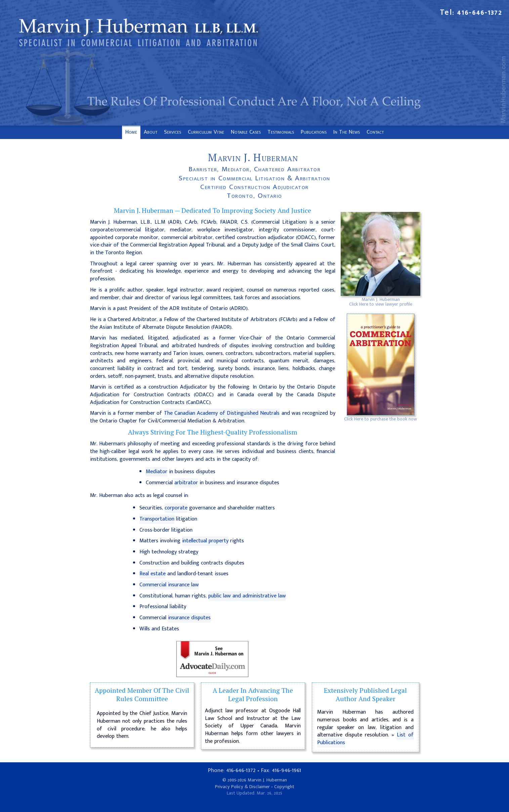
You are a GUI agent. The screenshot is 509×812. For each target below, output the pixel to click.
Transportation (157, 519)
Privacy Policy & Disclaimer (242, 787)
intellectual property (205, 541)
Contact (375, 132)
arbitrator (186, 483)
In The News (347, 132)
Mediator (157, 472)
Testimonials (281, 132)
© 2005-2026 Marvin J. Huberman (255, 780)
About (151, 132)
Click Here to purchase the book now (380, 419)
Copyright (284, 787)
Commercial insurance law (169, 585)
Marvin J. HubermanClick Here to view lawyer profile (381, 302)
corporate (176, 508)
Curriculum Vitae (206, 132)
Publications (314, 132)
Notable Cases (246, 132)
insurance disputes (189, 618)
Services (173, 132)
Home (131, 132)
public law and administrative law (247, 596)
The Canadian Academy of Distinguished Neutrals (222, 413)
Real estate (153, 574)
